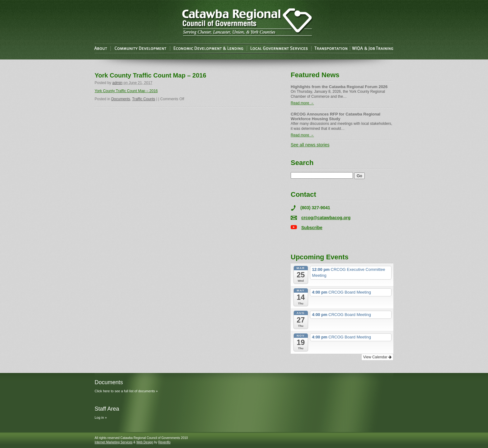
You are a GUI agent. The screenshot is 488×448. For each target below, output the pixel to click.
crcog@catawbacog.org (326, 218)
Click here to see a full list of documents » (126, 391)
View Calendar (377, 357)
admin (117, 83)
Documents (121, 99)
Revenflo (164, 442)
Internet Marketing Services (114, 442)
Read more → (302, 103)
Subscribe (312, 228)
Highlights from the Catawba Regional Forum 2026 (339, 87)
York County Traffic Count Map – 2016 (126, 91)
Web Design (145, 442)
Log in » (101, 417)
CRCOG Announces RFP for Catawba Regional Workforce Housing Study (335, 116)
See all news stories (310, 145)
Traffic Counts (144, 99)
